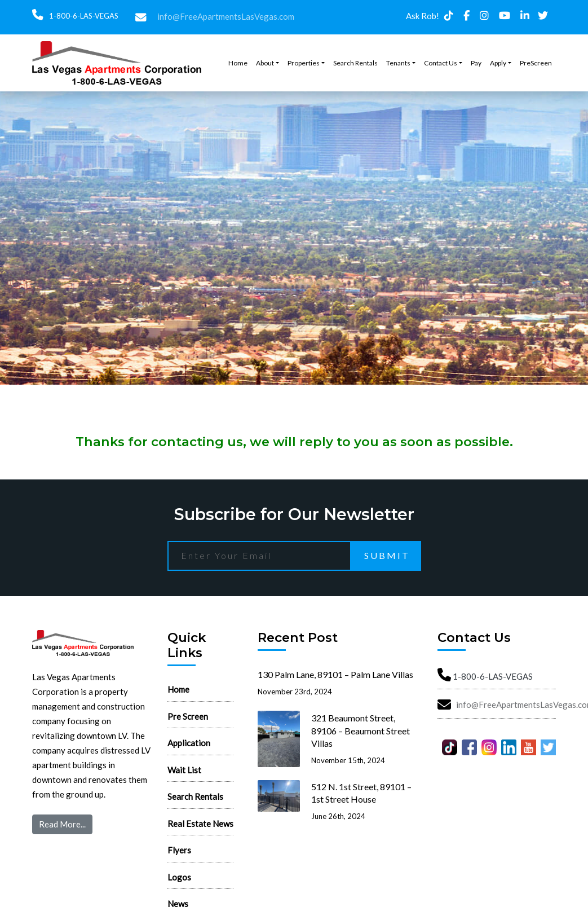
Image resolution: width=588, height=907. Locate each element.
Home (238, 63)
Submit (387, 555)
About (265, 63)
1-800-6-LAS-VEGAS (83, 16)
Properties (304, 63)
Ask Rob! (423, 16)
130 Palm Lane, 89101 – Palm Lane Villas (335, 674)
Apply (498, 63)
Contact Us (441, 63)
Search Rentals (355, 63)
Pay (476, 63)
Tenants (398, 63)
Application (189, 743)
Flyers (179, 850)
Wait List (184, 770)
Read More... (62, 824)
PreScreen (536, 63)
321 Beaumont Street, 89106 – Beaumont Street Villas (361, 730)
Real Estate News (200, 824)
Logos (179, 877)
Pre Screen (188, 716)
